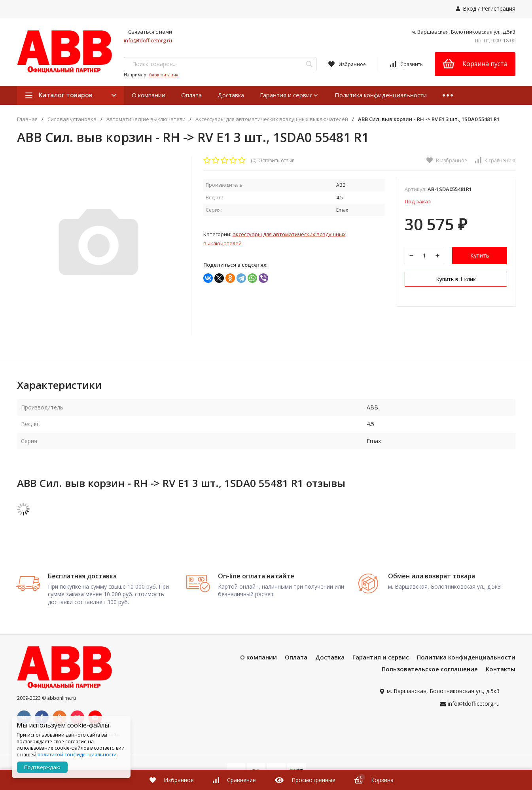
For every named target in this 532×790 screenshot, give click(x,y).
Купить (480, 256)
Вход (470, 9)
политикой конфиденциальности (77, 755)
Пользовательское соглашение (430, 672)
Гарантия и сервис (289, 95)
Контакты (501, 672)
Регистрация (498, 9)
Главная (27, 119)
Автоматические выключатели (146, 119)
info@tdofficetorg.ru (148, 40)
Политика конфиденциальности (381, 95)
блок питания (164, 75)
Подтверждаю (42, 767)
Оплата (191, 95)
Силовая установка (72, 119)
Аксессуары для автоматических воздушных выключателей (272, 119)
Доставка (231, 95)
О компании (149, 95)
